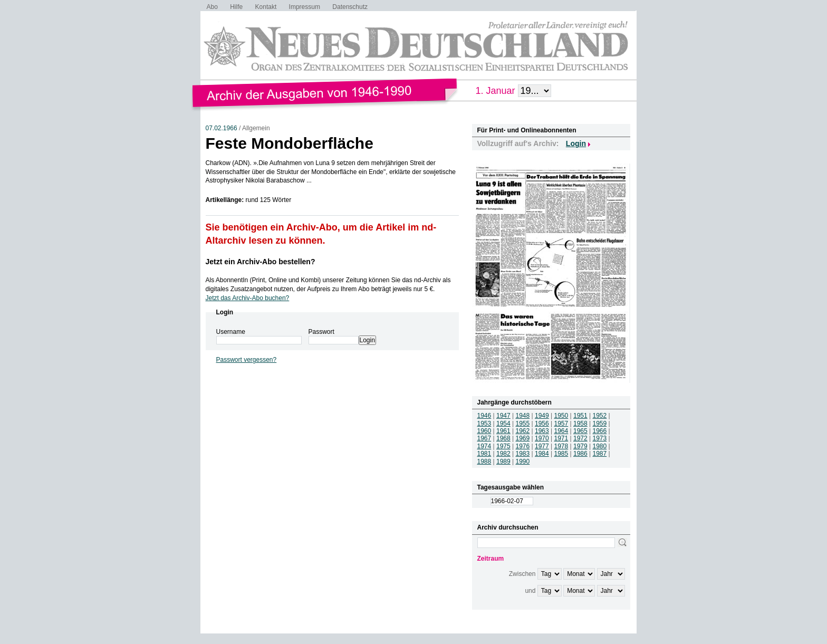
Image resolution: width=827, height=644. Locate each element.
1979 (580, 446)
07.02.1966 (222, 128)
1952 (600, 416)
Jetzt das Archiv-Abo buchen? (248, 298)
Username (231, 332)
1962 (523, 431)
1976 (523, 446)
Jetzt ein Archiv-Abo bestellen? (261, 262)
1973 (600, 438)
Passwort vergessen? (247, 360)
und (530, 591)
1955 (523, 424)
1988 (484, 462)
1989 (503, 462)
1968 (503, 438)
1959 (600, 424)
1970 (542, 438)
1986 (580, 454)
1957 (561, 424)
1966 (600, 431)
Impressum (305, 7)
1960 (484, 431)
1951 (580, 416)
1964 (561, 431)
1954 (503, 424)
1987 (600, 454)
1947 (503, 416)
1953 (484, 424)
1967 (484, 438)
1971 (561, 438)
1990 (523, 462)
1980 (600, 446)
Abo (212, 7)
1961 (503, 431)
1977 (542, 446)
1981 (484, 454)
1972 (580, 438)
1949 (542, 416)
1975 (503, 446)
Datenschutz (350, 7)
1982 (503, 454)
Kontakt (266, 7)
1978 (561, 446)
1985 (561, 454)
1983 (523, 454)
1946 (484, 416)
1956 (542, 424)
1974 (484, 446)
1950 (561, 416)
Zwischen (522, 574)
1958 (580, 424)
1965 (580, 431)
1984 (542, 454)
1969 (523, 438)
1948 (523, 416)
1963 (542, 431)
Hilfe (236, 7)
